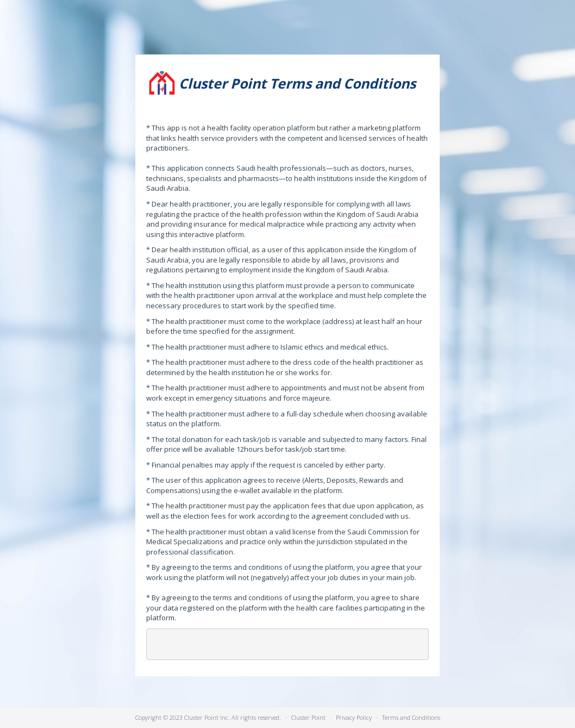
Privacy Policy (354, 717)
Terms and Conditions (411, 717)
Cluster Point (308, 717)
